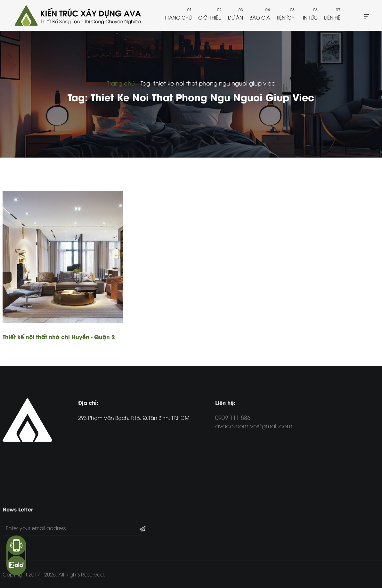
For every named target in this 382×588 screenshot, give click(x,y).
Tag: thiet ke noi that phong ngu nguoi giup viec (208, 83)
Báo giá (260, 17)
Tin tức (309, 17)
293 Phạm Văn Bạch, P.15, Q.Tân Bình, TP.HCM (134, 418)
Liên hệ (332, 17)
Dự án (236, 17)
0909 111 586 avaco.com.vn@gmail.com (254, 421)
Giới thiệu (210, 17)
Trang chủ (178, 17)
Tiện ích (285, 17)
